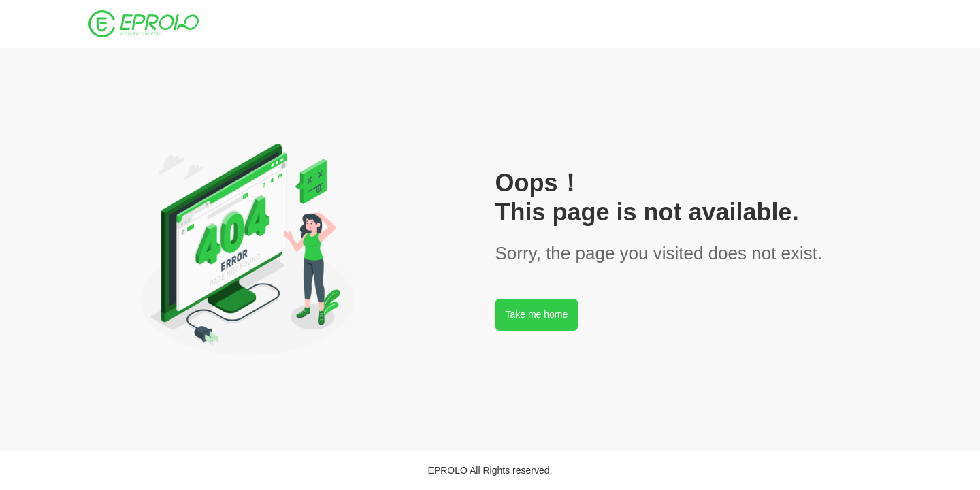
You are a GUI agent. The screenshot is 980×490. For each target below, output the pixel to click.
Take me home (537, 314)
